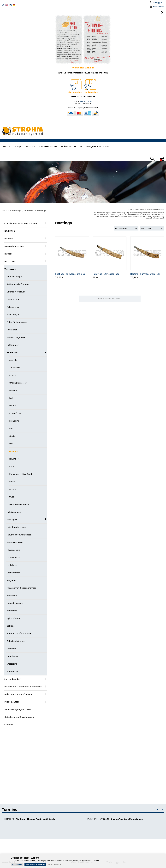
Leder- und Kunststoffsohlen (18, 694)
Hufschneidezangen (16, 527)
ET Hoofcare (15, 413)
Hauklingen (12, 330)
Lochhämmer (13, 573)
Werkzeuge (16, 211)
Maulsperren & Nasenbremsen (22, 588)
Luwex (12, 482)
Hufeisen (9, 239)
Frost (12, 428)
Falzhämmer (13, 307)
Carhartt (9, 725)
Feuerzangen (13, 315)
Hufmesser (29, 211)
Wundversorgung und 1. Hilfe (18, 709)
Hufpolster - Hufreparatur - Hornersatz (23, 687)
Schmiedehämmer (16, 641)
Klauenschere (13, 550)
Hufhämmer (13, 345)
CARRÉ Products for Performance (21, 223)
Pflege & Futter (12, 702)
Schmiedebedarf (12, 679)
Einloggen (156, 3)
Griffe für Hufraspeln (17, 322)
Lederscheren (14, 558)
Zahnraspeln (13, 671)
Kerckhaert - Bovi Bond (21, 474)
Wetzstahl (12, 664)
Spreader (11, 649)
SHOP (5, 211)
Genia (12, 436)
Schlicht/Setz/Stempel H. (19, 634)
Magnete (11, 580)
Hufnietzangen (14, 512)
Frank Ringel (15, 421)
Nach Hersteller (121, 228)
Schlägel (11, 626)
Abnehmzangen (15, 277)
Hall (11, 444)
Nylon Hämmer (14, 618)
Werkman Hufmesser (20, 504)
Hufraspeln (12, 520)
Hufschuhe (9, 261)
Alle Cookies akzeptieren (35, 864)
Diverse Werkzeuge (16, 292)
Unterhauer (12, 656)
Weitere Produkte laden (110, 299)
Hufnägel (9, 254)
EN (5, 5)
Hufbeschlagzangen (16, 337)
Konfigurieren (17, 864)
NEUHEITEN (10, 231)
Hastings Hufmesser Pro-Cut (145, 274)
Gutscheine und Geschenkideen (20, 717)
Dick (11, 398)
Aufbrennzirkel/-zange (18, 284)
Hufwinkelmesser (15, 542)
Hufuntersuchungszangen (19, 535)
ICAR (12, 466)
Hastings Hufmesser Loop (106, 274)
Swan (12, 497)
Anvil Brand (15, 368)
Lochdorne (12, 565)
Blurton (13, 375)
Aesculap (14, 360)
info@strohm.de (86, 101)
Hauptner (14, 459)
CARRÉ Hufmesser (18, 383)
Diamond (14, 391)
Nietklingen (12, 611)
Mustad (13, 489)
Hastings (42, 211)
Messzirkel (12, 596)
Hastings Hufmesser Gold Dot (71, 274)
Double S (14, 406)
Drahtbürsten (13, 299)
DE (12, 5)
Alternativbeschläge (14, 246)
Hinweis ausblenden (54, 865)
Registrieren (157, 7)
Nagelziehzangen (15, 603)
